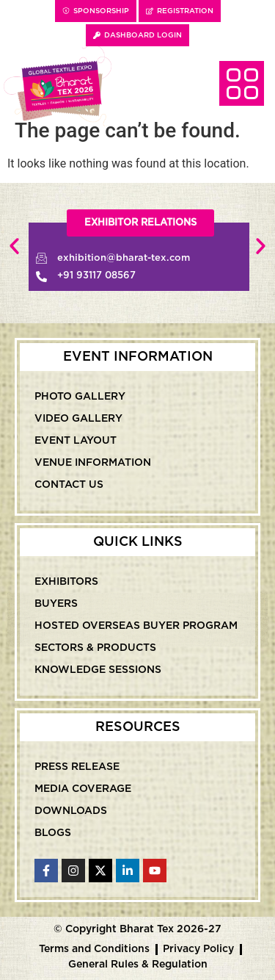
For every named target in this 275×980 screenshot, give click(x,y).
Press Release (77, 767)
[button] (140, 223)
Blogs (53, 833)
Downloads (71, 811)
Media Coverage (83, 789)
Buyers (56, 604)
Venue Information (93, 463)
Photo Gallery (80, 397)
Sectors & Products (95, 648)
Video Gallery (78, 419)
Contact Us (69, 485)
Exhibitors (66, 582)
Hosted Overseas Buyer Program (136, 626)
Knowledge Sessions (98, 670)
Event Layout (76, 441)
